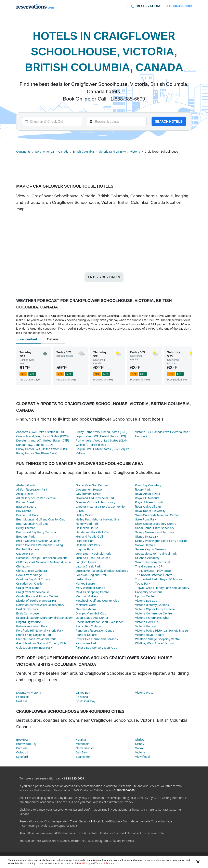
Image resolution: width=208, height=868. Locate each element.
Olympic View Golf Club (91, 613)
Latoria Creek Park (88, 566)
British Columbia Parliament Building (40, 545)
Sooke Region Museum (150, 549)
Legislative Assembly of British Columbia (102, 571)
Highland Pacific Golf (89, 536)
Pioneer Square (86, 635)
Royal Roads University (150, 511)
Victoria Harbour (146, 626)
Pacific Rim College (88, 626)
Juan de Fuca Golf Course (93, 558)
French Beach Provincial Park (36, 639)
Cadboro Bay (25, 554)
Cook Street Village (29, 575)
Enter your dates (104, 277)
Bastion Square (26, 507)
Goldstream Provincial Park (34, 648)
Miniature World (86, 605)
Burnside (22, 748)
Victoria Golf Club (147, 622)
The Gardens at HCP (149, 566)
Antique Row (24, 494)
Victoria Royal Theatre (150, 635)
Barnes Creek (25, 502)
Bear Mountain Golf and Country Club (41, 519)
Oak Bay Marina (86, 609)
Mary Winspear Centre (91, 588)
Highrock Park (85, 541)
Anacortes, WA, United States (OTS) (40, 432)
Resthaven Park (86, 643)
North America (44, 151)
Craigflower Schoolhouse (33, 592)
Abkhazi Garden (27, 485)
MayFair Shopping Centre (93, 592)
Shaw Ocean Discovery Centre (156, 524)
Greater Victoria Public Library (96, 502)
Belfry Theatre (26, 528)
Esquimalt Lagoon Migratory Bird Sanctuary (44, 618)
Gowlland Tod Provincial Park (95, 498)
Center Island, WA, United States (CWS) (42, 436)
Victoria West (144, 693)
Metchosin (83, 744)
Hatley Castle (84, 515)
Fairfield (21, 701)
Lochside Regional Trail (91, 575)
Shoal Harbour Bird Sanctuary (155, 528)
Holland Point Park (88, 545)
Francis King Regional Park (34, 635)
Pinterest (128, 841)
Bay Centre (24, 511)
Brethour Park (25, 536)
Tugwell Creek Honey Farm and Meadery (162, 588)
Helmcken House (87, 528)
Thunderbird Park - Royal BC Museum (160, 579)
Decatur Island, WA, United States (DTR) (43, 440)
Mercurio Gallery (87, 596)
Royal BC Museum (147, 498)
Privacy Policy (83, 863)
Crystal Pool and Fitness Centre (37, 596)
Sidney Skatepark (147, 536)
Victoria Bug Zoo (146, 601)
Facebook (63, 841)
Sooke (139, 748)
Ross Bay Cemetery (148, 485)
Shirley (140, 740)
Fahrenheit (28, 339)
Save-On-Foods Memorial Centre (157, 515)
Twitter (75, 841)
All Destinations (65, 833)
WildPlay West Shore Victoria (154, 643)
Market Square (86, 583)
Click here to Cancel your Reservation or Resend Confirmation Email (64, 810)
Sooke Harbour (145, 545)
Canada (63, 151)
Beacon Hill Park (27, 515)
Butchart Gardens (28, 549)
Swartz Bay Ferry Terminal (152, 562)
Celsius (53, 339)
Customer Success (112, 833)
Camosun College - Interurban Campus (42, 558)
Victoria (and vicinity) (112, 151)
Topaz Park (143, 583)
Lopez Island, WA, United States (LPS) (101, 436)
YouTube (87, 841)
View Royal (142, 757)
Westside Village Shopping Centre (158, 639)
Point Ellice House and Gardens (97, 639)
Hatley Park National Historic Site (97, 519)
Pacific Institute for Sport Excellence (100, 622)
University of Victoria (149, 592)
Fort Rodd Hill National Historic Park (40, 630)
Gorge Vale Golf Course (92, 485)
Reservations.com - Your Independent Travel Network (55, 821)
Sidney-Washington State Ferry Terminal (162, 541)
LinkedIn (115, 841)
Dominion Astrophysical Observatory (40, 605)
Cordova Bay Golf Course (33, 579)
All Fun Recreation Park (32, 489)
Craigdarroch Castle (29, 583)
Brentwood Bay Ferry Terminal (36, 532)
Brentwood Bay (26, 744)
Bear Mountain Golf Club (32, 524)
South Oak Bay (86, 701)
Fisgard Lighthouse (29, 622)
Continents (23, 151)
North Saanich (85, 748)
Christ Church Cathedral (32, 571)
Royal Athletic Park (147, 494)
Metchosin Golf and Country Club (97, 601)
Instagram (101, 841)
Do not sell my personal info (145, 833)
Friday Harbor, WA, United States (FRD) (102, 432)
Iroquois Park (84, 549)
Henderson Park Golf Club (93, 532)
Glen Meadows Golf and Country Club (41, 643)
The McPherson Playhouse (153, 571)
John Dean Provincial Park (93, 554)
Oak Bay (81, 752)
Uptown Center (145, 596)
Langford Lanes (86, 562)
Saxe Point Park (146, 519)
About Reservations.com (36, 833)
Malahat (81, 740)
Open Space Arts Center (92, 618)
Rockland (82, 697)
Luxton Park (84, 579)
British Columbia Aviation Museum (38, 541)
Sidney (140, 744)
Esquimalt (22, 697)
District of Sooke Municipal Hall (37, 601)
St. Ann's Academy (147, 558)
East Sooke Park (27, 609)
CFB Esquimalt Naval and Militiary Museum (44, 562)
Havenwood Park (87, 524)
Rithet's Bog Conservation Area (96, 648)
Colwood (22, 752)
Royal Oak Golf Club (148, 507)
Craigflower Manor (28, 588)
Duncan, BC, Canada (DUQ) (34, 445)
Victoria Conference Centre (153, 613)
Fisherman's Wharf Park (32, 626)
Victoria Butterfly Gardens (152, 605)
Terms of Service (105, 863)
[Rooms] (117, 121)
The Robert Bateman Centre (154, 575)
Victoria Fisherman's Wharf (153, 618)
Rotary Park (143, 489)
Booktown (23, 740)
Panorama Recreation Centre (95, 630)
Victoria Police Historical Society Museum (163, 630)
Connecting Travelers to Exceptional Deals (50, 826)
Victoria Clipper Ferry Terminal (155, 609)
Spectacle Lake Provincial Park (156, 554)
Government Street (89, 494)
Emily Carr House (28, 613)
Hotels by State (88, 833)
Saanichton (83, 757)
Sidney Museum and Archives (154, 532)
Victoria (135, 151)
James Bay (83, 693)
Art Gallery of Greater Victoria (36, 498)
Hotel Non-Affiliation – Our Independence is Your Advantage (132, 821)
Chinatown (23, 566)
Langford (22, 757)
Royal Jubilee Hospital (150, 502)
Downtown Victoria (29, 693)
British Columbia (83, 151)
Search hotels (169, 121)
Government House (89, 489)
